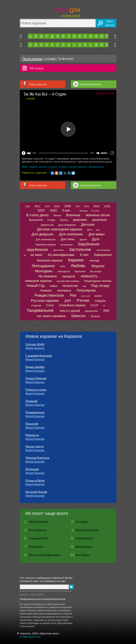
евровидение (66, 245)
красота (82, 167)
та (104, 306)
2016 (68, 206)
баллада (83, 211)
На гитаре (96, 271)
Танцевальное (40, 310)
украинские (91, 311)
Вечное (57, 215)
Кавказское (103, 255)
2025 (53, 210)
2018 (87, 206)
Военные (73, 215)
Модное (98, 266)
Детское (88, 224)
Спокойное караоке (72, 305)
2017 (78, 206)
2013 (47, 206)
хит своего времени (51, 316)
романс (98, 296)
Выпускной (36, 220)
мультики (80, 271)
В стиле (95, 211)
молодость (64, 271)
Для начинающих (46, 239)
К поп (84, 255)
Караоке (76, 260)
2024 (41, 210)
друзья (83, 240)
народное (69, 276)
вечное (43, 167)
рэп (68, 300)
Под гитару (100, 286)
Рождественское (49, 295)
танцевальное (96, 167)
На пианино (47, 276)
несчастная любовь (68, 281)
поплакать (64, 290)
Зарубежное (89, 244)
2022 (107, 206)
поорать (53, 167)
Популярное (86, 290)
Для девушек (42, 234)
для (98, 230)
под (84, 286)
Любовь (78, 266)
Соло (50, 305)
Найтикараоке (110, 23)
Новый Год (35, 286)
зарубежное (37, 250)
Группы (64, 220)
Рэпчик (83, 300)
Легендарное (43, 266)
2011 (37, 206)
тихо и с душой (70, 311)
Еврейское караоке (46, 245)
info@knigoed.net (30, 637)
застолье (58, 250)
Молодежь (44, 271)
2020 (96, 206)
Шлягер (95, 316)
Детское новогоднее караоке (60, 229)
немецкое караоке (38, 281)
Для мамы (97, 234)
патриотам (70, 286)
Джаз (90, 230)
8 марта (63, 167)
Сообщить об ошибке (105, 93)
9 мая (66, 210)
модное (33, 167)
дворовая (80, 220)
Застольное (80, 249)
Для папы (68, 239)
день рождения (67, 225)
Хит (106, 310)
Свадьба (100, 301)
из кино (36, 255)
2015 (57, 206)
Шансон (78, 316)
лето (63, 266)
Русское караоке (45, 301)
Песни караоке (33, 59)
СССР (94, 305)
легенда (94, 261)
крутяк (73, 167)
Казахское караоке (50, 260)
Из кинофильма (61, 255)
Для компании (71, 234)
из (25, 255)
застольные (103, 250)
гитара (51, 220)
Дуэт (96, 239)
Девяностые (47, 225)
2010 (28, 206)
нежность (89, 276)
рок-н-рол (86, 296)
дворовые (100, 220)
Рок (73, 295)
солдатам (36, 306)
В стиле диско (37, 215)
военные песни (98, 215)
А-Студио (50, 59)
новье (54, 286)
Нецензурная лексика (98, 281)
